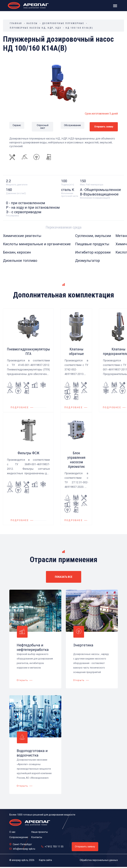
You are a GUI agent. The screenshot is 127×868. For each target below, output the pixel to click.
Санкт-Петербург (22, 844)
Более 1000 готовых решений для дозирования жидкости (42, 815)
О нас (12, 832)
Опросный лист (43, 127)
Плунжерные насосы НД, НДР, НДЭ (35, 28)
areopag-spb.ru (20, 860)
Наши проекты (40, 832)
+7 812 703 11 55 (54, 846)
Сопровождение (19, 837)
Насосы (32, 23)
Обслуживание (72, 125)
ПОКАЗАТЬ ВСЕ (64, 577)
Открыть (23, 680)
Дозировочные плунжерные (63, 23)
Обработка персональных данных (99, 860)
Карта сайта (45, 860)
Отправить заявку (104, 126)
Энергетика (83, 645)
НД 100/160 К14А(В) (79, 28)
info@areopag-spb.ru (24, 849)
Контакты (37, 837)
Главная (16, 23)
